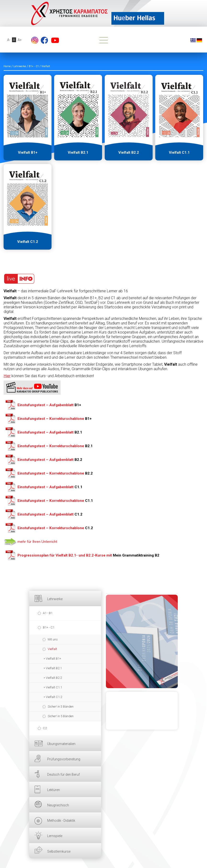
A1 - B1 (48, 613)
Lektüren (54, 790)
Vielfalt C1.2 (54, 697)
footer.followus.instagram (35, 40)
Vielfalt (52, 649)
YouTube (55, 40)
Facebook (44, 40)
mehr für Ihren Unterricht (37, 542)
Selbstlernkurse (59, 851)
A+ (20, 40)
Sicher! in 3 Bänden (61, 707)
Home (7, 66)
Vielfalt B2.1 (54, 668)
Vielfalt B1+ (53, 659)
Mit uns (53, 639)
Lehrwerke (55, 599)
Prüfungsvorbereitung (64, 759)
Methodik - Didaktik (61, 821)
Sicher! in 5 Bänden (61, 716)
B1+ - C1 (49, 627)
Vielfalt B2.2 (54, 678)
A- (9, 40)
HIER (142, 641)
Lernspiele (55, 836)
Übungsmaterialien (61, 744)
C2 (45, 728)
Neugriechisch (58, 805)
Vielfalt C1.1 (54, 687)
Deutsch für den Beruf (63, 774)
